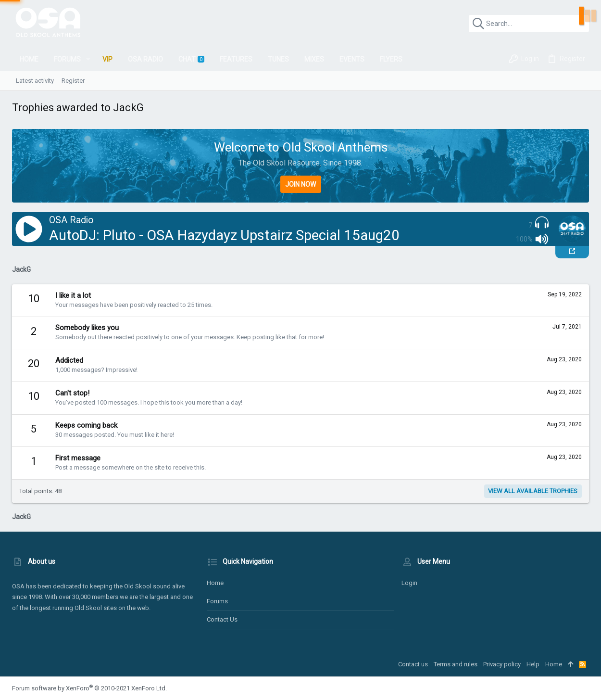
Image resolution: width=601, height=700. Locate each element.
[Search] (529, 24)
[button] (88, 59)
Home (215, 583)
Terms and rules (456, 664)
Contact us (222, 619)
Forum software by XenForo (89, 688)
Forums (217, 601)
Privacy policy (502, 664)
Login (409, 583)
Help (533, 664)
